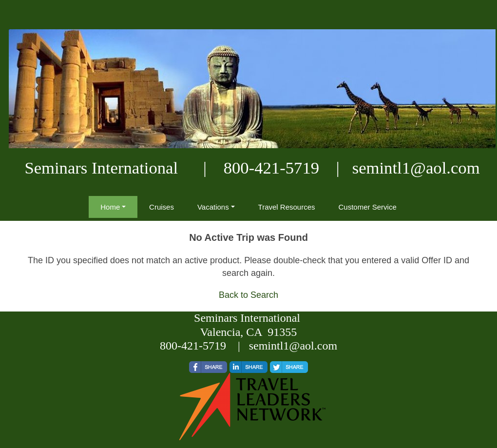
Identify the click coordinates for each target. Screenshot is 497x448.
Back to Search (248, 295)
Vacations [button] (213, 207)
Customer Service (368, 207)
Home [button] (110, 207)
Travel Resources (287, 207)
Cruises (162, 207)
